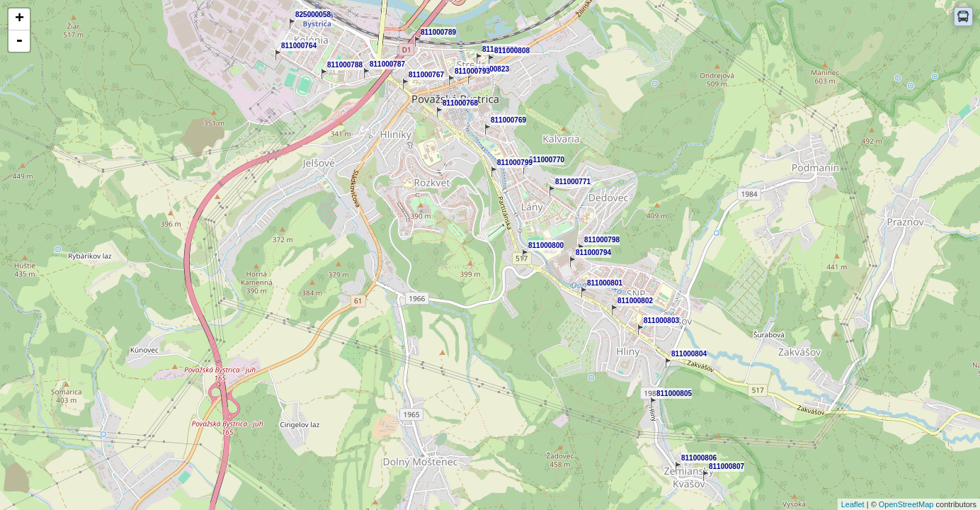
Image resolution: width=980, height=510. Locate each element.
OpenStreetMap (906, 504)
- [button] (19, 41)
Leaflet (853, 504)
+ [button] (19, 19)
